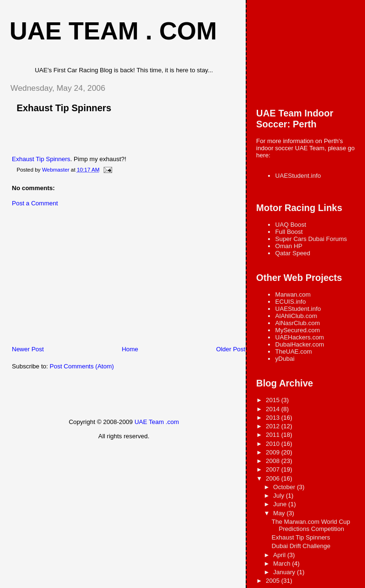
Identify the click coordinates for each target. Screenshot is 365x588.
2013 (274, 418)
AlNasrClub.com (298, 323)
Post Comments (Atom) (82, 366)
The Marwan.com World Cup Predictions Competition (311, 525)
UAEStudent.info (298, 176)
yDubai (285, 359)
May (280, 513)
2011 (274, 435)
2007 (274, 469)
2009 (274, 452)
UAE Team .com (157, 422)
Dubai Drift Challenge (301, 546)
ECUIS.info (290, 302)
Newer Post (28, 349)
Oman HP (289, 246)
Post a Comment (35, 203)
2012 (274, 426)
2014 (274, 409)
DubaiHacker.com (300, 344)
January (285, 572)
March (283, 564)
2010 (274, 444)
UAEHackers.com (300, 337)
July (280, 496)
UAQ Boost (291, 225)
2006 (274, 478)
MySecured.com (298, 330)
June (281, 504)
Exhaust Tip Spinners (64, 108)
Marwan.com (293, 294)
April (280, 555)
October (285, 487)
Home (130, 349)
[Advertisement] (74, 279)
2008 (274, 461)
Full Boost (289, 232)
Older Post (231, 349)
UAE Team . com (113, 31)
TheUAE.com (293, 352)
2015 (274, 400)
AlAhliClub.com (296, 316)
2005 (274, 581)
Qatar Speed (293, 253)
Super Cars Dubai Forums (311, 239)
